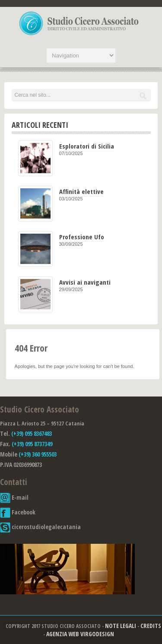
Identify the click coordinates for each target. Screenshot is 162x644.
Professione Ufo (82, 237)
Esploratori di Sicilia (87, 146)
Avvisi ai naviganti (85, 282)
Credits (151, 626)
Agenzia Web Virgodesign (80, 634)
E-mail (14, 497)
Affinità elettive (81, 191)
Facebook (18, 512)
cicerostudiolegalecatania (40, 527)
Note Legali (121, 626)
